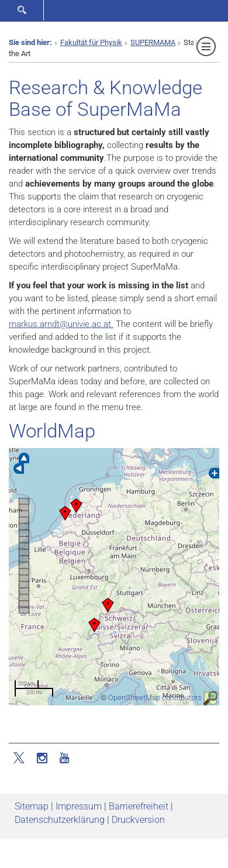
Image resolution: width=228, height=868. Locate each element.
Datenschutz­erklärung (60, 820)
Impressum (79, 806)
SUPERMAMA (153, 42)
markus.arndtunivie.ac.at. (61, 324)
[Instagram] (42, 757)
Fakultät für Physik (91, 42)
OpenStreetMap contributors (155, 697)
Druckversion (138, 820)
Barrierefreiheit (139, 806)
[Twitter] (20, 757)
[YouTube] (64, 757)
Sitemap (32, 806)
